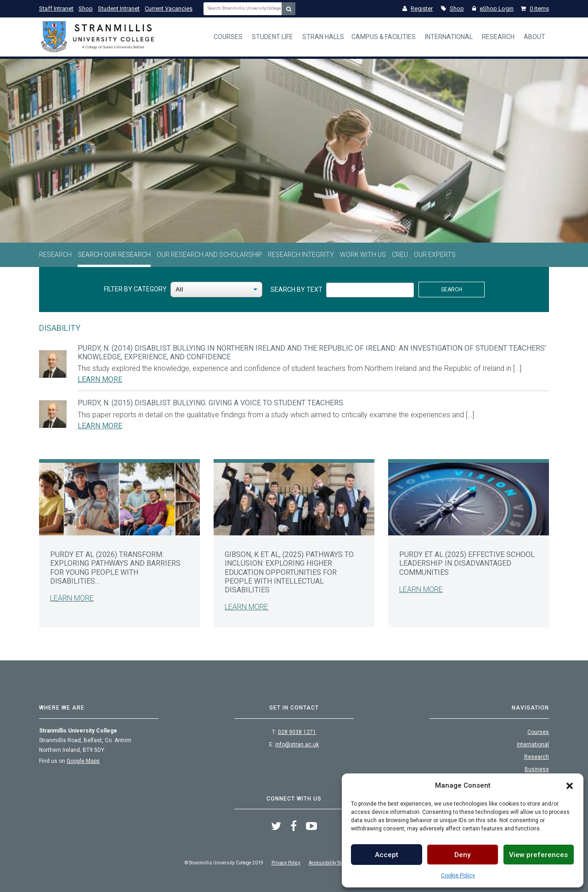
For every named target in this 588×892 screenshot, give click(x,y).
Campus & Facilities (384, 37)
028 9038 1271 (297, 732)
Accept (387, 855)
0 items (535, 9)
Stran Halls (323, 37)
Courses (228, 37)
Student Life (272, 37)
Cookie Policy (458, 875)
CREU (400, 255)
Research (498, 37)
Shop (86, 9)
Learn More (100, 379)
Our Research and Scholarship (209, 255)
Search (452, 290)
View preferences (538, 855)
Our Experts (435, 255)
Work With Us (363, 255)
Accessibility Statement (333, 863)
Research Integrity (301, 255)
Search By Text (297, 290)
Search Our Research (114, 255)
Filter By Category (135, 289)
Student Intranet (119, 9)
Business (537, 769)
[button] (570, 785)
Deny (462, 855)
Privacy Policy (286, 863)
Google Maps (83, 761)
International (449, 37)
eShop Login (493, 9)
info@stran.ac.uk (297, 744)
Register (418, 9)
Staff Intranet (56, 9)
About (534, 37)
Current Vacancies (169, 9)
